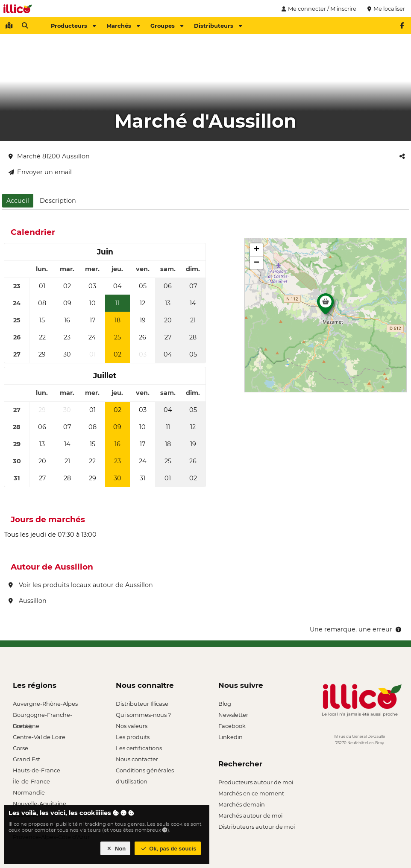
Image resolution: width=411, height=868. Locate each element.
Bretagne (26, 726)
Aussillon (28, 601)
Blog (225, 704)
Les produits (133, 737)
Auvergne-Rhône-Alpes (45, 704)
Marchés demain (242, 804)
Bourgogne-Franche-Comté (43, 716)
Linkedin (230, 737)
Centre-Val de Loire (39, 737)
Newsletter (233, 715)
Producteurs (73, 26)
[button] (326, 306)
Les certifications (139, 748)
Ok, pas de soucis (168, 849)
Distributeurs (218, 26)
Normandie (29, 792)
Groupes (167, 26)
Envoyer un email (40, 172)
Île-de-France (31, 781)
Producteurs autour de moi (256, 782)
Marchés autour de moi (250, 815)
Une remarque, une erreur (356, 629)
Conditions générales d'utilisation (145, 771)
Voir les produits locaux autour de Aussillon (81, 585)
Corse (21, 748)
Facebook (232, 726)
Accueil (18, 201)
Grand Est (26, 759)
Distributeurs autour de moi (257, 827)
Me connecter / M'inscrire (318, 9)
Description (58, 201)
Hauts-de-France (37, 770)
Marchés (123, 26)
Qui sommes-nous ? (143, 715)
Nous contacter (137, 759)
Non (116, 849)
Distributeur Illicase (142, 704)
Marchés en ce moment (251, 793)
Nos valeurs (132, 726)
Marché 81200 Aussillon (49, 156)
